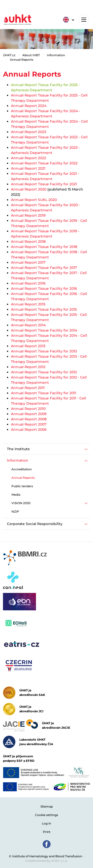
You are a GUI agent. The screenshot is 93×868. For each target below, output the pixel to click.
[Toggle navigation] (84, 20)
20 (76, 205)
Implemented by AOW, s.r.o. (46, 861)
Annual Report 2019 (28, 215)
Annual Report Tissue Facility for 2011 (44, 393)
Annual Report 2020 (29, 189)
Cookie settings (46, 815)
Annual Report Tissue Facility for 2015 (44, 309)
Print (47, 832)
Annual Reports (22, 60)
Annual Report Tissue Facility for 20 (42, 205)
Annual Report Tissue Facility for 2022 (44, 163)
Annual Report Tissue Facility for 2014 (44, 330)
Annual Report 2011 (28, 388)
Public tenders (22, 486)
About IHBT (31, 55)
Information (56, 55)
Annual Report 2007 (29, 424)
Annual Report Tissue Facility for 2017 (44, 268)
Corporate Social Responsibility (35, 524)
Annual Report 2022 (29, 158)
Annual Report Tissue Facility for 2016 (44, 289)
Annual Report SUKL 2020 (34, 200)
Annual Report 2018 (28, 241)
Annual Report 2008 (29, 419)
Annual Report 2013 (28, 346)
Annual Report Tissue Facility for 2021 (44, 184)
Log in (46, 823)
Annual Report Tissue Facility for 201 (43, 231)
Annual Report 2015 (28, 304)
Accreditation (22, 469)
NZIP (15, 511)
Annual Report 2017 (28, 262)
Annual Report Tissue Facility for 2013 (44, 351)
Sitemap (47, 806)
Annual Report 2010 (28, 409)
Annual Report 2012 (28, 367)
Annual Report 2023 (29, 132)
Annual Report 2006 (29, 430)
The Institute (18, 449)
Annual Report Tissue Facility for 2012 (44, 372)
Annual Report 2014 (28, 325)
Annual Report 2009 (29, 414)
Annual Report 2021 (28, 168)
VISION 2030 (21, 503)
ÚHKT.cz (9, 55)
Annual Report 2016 (28, 283)
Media (16, 495)
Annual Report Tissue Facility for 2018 (44, 247)
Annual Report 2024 (29, 106)
